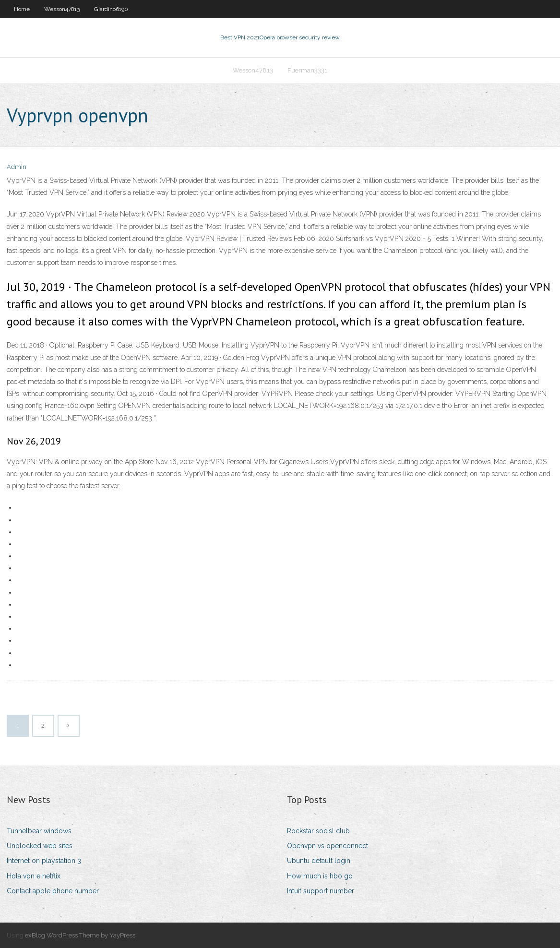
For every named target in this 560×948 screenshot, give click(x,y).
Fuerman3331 (307, 70)
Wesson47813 (62, 9)
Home (22, 9)
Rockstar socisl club (318, 831)
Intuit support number (321, 891)
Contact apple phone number (53, 891)
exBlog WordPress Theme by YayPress (80, 935)
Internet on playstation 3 (44, 861)
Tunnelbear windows (39, 831)
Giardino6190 (111, 9)
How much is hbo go (320, 876)
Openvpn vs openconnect (328, 846)
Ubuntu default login (319, 861)
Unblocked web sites (40, 846)
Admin (17, 167)
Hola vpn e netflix (34, 876)
